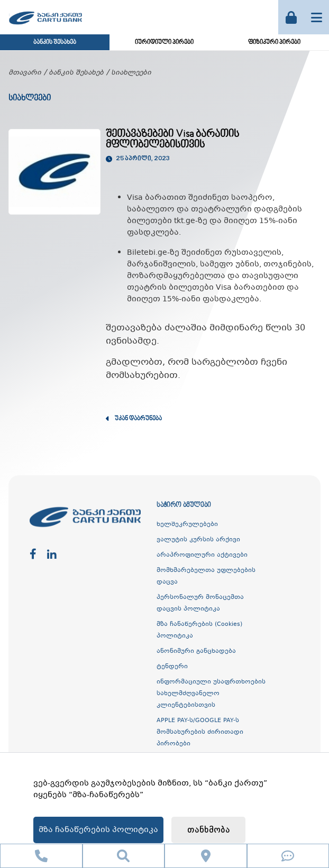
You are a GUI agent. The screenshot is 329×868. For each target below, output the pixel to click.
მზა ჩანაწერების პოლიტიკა (98, 830)
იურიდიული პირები (164, 43)
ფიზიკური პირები (274, 43)
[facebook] (33, 555)
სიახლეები (131, 73)
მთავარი (25, 73)
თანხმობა (209, 830)
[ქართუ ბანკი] (45, 26)
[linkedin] (52, 555)
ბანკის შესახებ (55, 43)
